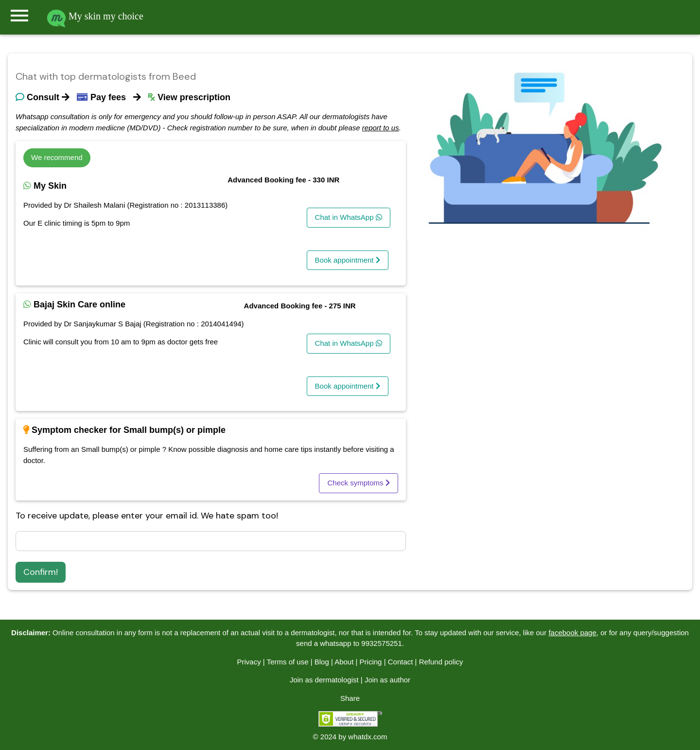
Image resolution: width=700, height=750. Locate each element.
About (344, 662)
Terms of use (288, 662)
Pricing (371, 662)
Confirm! (41, 572)
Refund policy (441, 662)
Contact (401, 662)
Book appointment (348, 260)
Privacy (249, 662)
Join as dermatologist (324, 680)
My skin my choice (95, 16)
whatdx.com (367, 737)
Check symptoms (358, 483)
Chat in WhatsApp (349, 217)
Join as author (387, 680)
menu (19, 16)
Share (350, 698)
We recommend (57, 157)
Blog (322, 662)
